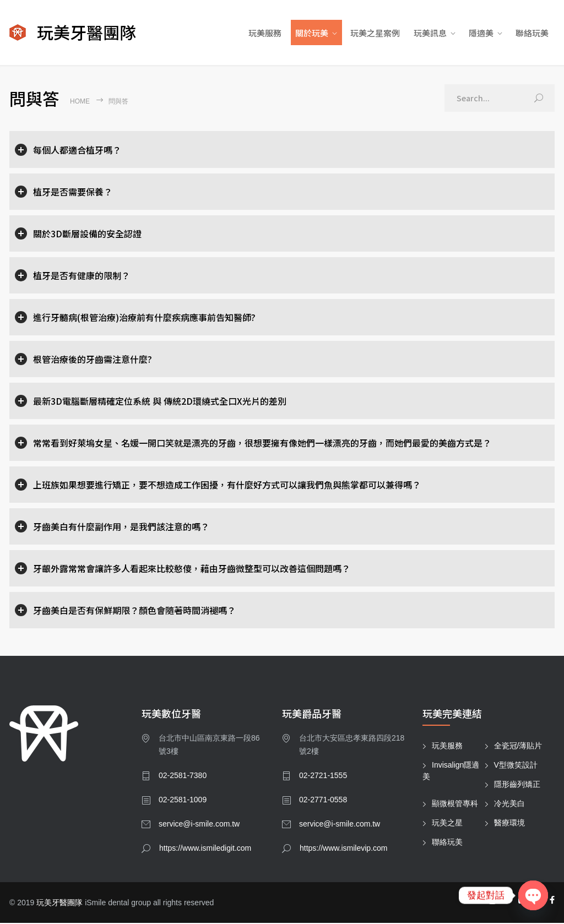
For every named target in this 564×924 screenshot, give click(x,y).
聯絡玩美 (532, 33)
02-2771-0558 (323, 801)
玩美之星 (447, 824)
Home (80, 102)
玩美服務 (265, 33)
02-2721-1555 (323, 776)
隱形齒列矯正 (517, 785)
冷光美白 (509, 805)
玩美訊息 (430, 33)
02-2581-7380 (183, 776)
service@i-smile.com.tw (199, 825)
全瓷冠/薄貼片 (518, 747)
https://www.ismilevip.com (343, 849)
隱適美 (481, 33)
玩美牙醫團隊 (59, 904)
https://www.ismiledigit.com (205, 849)
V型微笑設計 (516, 766)
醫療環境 (509, 824)
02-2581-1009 (183, 801)
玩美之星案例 (375, 33)
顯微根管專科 (455, 805)
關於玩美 (312, 33)
